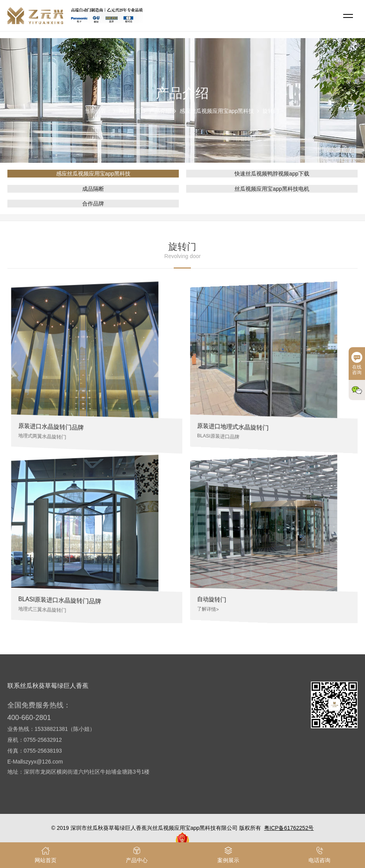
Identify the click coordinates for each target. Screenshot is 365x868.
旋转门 (271, 111)
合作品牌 (93, 204)
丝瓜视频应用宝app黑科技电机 (272, 189)
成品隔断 (93, 189)
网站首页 (130, 111)
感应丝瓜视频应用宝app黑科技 (217, 111)
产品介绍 (160, 111)
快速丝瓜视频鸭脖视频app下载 (272, 174)
